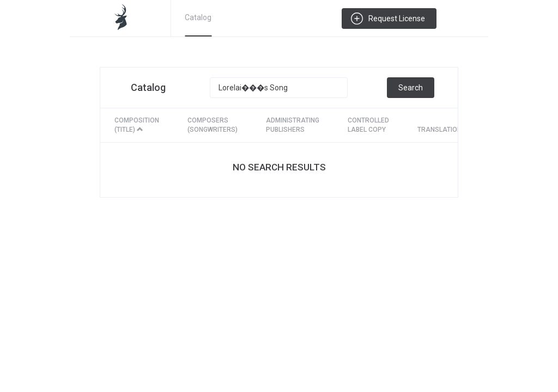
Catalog (198, 17)
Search (411, 88)
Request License (397, 19)
